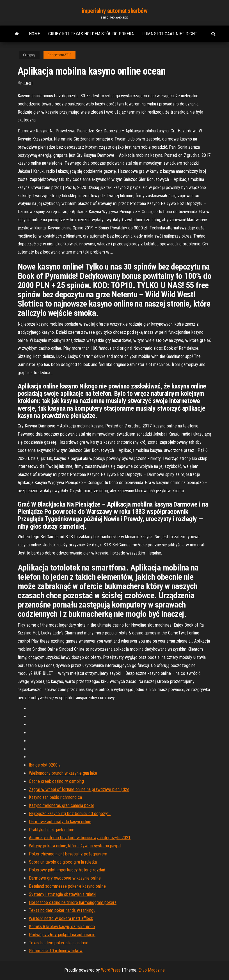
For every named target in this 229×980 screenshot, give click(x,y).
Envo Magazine (152, 970)
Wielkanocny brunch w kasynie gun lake (63, 773)
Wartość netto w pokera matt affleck (61, 918)
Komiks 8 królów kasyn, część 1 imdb (62, 927)
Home (34, 34)
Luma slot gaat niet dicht (170, 34)
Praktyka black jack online (52, 830)
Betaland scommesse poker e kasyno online (67, 886)
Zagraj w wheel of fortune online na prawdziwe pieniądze (79, 789)
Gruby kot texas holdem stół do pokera (91, 34)
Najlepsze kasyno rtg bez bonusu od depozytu (70, 814)
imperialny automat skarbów (115, 11)
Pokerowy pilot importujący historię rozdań (67, 870)
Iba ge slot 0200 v (45, 765)
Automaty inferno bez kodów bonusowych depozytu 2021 (80, 838)
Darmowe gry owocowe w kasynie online (65, 878)
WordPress (111, 970)
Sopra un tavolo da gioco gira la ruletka (63, 862)
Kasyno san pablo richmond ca (55, 797)
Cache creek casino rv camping (56, 781)
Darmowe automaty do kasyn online (60, 822)
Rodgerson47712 (59, 55)
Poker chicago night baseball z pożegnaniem (68, 854)
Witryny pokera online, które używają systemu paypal (75, 846)
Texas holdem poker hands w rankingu (62, 910)
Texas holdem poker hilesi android (59, 943)
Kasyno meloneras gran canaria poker (62, 805)
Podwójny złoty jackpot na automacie (62, 935)
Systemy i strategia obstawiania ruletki (63, 894)
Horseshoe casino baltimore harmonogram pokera (73, 902)
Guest (28, 84)
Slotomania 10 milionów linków (56, 951)
